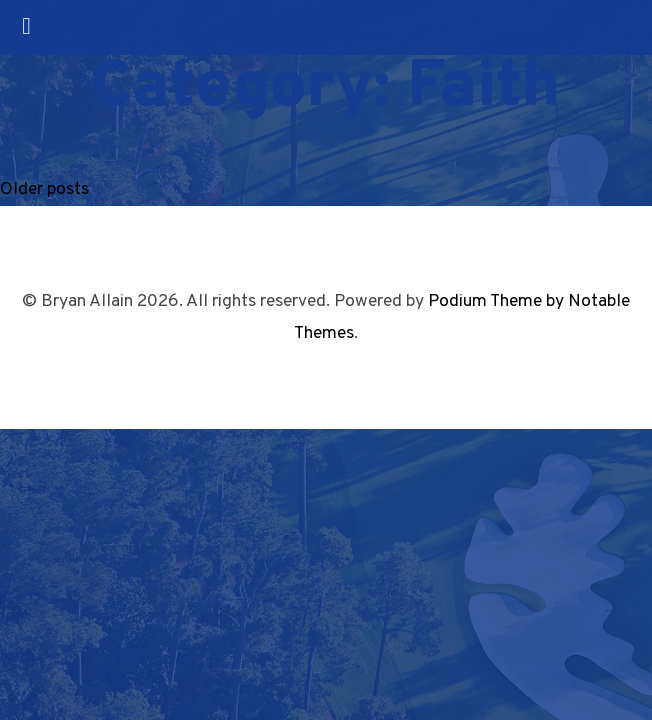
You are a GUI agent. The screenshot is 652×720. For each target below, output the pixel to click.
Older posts (44, 189)
